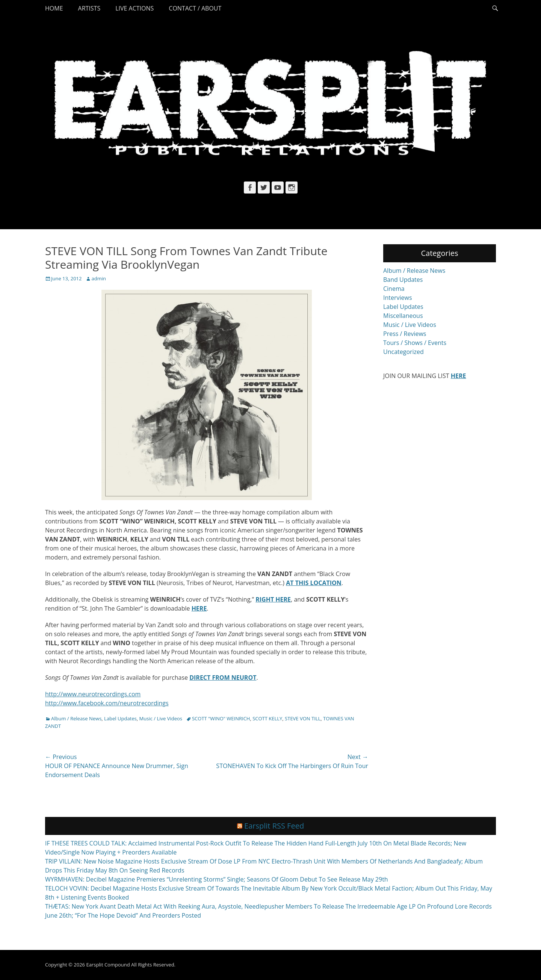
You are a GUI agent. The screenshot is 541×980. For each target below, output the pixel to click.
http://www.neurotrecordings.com (93, 694)
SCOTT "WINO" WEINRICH (221, 718)
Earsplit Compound (108, 965)
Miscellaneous (403, 316)
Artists (89, 8)
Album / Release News (76, 718)
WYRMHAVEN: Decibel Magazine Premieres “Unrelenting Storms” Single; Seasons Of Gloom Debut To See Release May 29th (217, 879)
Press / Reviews (405, 334)
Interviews (398, 298)
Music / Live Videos (161, 718)
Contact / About (195, 8)
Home (54, 8)
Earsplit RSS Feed (274, 826)
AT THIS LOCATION (314, 583)
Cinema (394, 289)
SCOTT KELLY (267, 718)
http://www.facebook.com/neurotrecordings (107, 703)
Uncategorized (403, 352)
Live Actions (134, 8)
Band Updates (403, 280)
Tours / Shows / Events (415, 343)
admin (98, 278)
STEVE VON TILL (303, 718)
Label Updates (120, 718)
